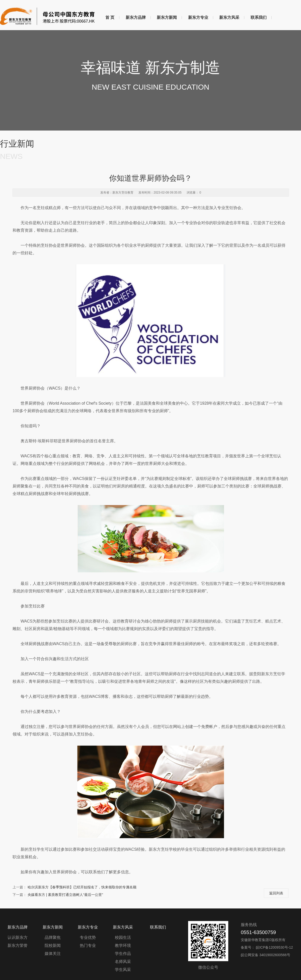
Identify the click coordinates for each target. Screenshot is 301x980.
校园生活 (123, 937)
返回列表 (276, 893)
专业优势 (88, 937)
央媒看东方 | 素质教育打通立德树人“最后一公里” (65, 895)
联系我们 (259, 17)
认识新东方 (18, 937)
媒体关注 (53, 954)
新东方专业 (198, 17)
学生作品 (123, 954)
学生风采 (123, 970)
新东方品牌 (136, 17)
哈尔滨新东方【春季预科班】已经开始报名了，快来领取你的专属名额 (82, 887)
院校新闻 (53, 945)
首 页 (110, 17)
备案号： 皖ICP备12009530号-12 (267, 947)
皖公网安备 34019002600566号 (266, 955)
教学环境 (123, 945)
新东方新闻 (167, 17)
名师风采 (123, 962)
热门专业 (88, 945)
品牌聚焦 (53, 937)
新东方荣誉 (18, 945)
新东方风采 (229, 17)
